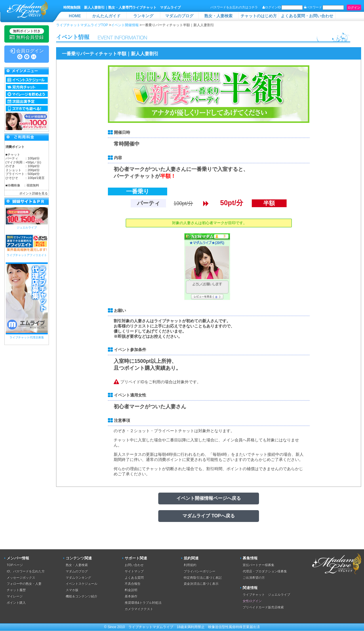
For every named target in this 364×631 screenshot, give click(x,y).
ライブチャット (140, 627)
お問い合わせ (134, 565)
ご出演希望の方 (254, 577)
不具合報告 (133, 584)
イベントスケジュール (81, 584)
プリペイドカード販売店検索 (263, 607)
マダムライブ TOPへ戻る (208, 516)
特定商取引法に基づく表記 (203, 577)
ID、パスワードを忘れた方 (26, 571)
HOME (75, 16)
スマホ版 (72, 590)
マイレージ (15, 596)
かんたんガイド (106, 16)
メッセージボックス (21, 577)
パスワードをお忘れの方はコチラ (234, 7)
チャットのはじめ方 (259, 16)
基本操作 (131, 596)
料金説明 (131, 590)
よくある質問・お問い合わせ (307, 16)
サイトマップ (134, 571)
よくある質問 (134, 577)
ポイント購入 (16, 603)
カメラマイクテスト (139, 609)
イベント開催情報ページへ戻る (209, 498)
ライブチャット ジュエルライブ (266, 594)
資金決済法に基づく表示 (201, 584)
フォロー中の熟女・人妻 (24, 584)
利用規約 (190, 565)
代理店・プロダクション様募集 (265, 571)
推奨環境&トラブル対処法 (143, 603)
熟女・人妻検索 (218, 16)
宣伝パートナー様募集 (258, 565)
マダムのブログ (179, 16)
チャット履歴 (16, 590)
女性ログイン (252, 601)
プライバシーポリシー (199, 571)
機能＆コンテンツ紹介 (81, 596)
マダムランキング (78, 577)
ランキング (143, 16)
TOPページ (15, 565)
